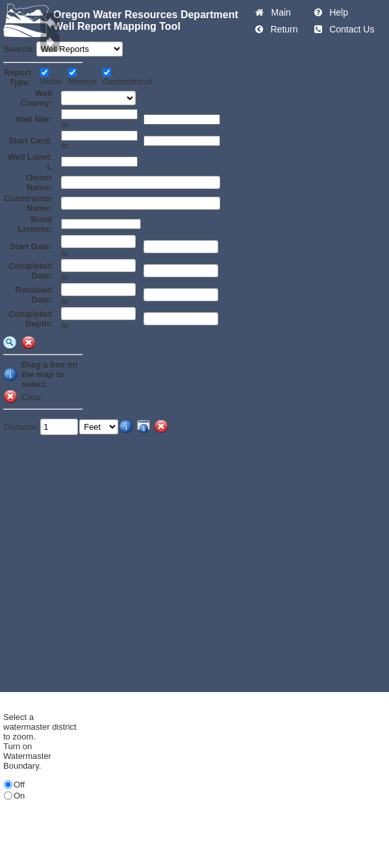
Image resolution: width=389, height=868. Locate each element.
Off (19, 785)
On (19, 796)
